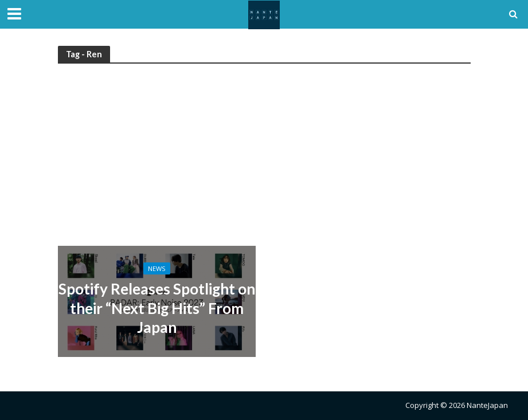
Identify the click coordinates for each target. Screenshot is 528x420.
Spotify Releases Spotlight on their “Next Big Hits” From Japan (157, 308)
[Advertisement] (264, 160)
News (157, 268)
